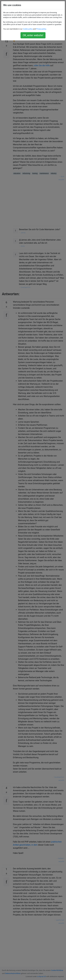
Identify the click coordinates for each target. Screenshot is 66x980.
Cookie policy (28, 29)
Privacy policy (41, 29)
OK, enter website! (33, 35)
